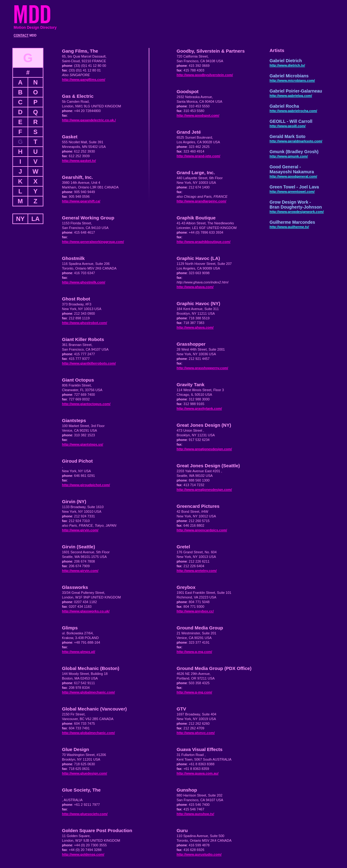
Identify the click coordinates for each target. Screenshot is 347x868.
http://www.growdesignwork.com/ (297, 212)
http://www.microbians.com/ (292, 80)
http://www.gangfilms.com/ (84, 80)
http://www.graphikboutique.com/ (204, 242)
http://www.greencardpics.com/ (202, 530)
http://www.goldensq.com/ (83, 854)
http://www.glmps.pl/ (79, 652)
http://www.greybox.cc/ (195, 611)
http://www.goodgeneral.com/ (293, 176)
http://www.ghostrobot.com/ (85, 323)
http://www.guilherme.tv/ (289, 227)
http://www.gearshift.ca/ (81, 201)
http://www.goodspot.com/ (198, 115)
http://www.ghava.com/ (195, 287)
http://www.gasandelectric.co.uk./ (89, 120)
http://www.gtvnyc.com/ (196, 733)
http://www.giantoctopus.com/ (86, 404)
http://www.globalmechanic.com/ (88, 692)
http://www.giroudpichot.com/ (86, 485)
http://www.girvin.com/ (80, 530)
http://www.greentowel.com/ (292, 192)
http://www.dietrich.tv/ (287, 65)
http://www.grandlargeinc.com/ (201, 201)
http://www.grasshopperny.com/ (202, 368)
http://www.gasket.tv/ (79, 161)
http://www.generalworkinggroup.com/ (93, 242)
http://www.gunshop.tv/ (195, 814)
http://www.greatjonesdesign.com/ (204, 449)
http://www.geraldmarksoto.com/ (296, 141)
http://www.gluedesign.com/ (85, 773)
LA (35, 219)
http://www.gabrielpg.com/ (291, 96)
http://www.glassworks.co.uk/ (86, 611)
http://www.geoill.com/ (288, 126)
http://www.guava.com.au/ (198, 773)
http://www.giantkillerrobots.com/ (89, 363)
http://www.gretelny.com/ (197, 571)
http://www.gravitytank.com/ (199, 408)
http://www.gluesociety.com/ (85, 814)
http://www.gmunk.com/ (289, 156)
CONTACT (21, 35)
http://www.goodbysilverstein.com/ (205, 75)
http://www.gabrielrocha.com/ (293, 111)
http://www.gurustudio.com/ (199, 854)
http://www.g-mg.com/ (194, 652)
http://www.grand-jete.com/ (198, 156)
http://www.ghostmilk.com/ (84, 282)
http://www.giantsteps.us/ (83, 444)
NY (20, 219)
